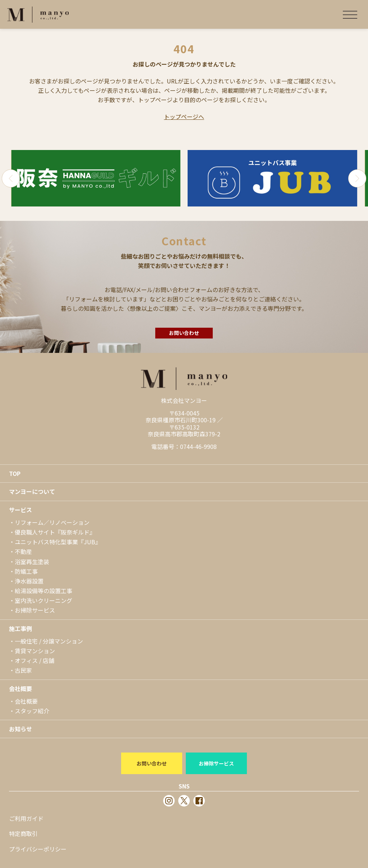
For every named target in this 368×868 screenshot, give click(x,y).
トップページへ (184, 117)
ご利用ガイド (26, 818)
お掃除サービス (35, 610)
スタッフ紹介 (32, 711)
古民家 (23, 670)
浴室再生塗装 (32, 562)
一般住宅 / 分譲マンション (49, 641)
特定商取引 (23, 833)
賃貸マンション (35, 651)
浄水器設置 (29, 581)
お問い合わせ (184, 333)
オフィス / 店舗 (34, 660)
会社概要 (20, 689)
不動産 (23, 551)
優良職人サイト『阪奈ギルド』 (55, 532)
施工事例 (20, 628)
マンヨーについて (32, 491)
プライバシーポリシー (38, 849)
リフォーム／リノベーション (52, 522)
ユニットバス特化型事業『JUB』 (58, 542)
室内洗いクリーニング (43, 600)
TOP (15, 473)
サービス (20, 510)
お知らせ (20, 729)
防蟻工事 (26, 571)
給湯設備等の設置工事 (43, 591)
